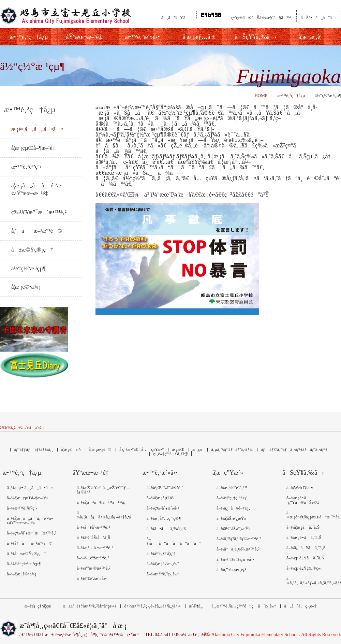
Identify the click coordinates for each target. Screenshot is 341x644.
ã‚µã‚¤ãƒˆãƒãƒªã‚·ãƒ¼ (232, 449)
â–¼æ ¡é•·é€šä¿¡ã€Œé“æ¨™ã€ (314, 515)
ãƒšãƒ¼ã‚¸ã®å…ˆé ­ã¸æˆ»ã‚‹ (22, 427)
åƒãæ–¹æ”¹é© (37, 231)
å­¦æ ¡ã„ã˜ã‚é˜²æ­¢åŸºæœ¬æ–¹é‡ (37, 190)
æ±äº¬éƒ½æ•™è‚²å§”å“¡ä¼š (90, 606)
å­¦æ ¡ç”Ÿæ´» (228, 473)
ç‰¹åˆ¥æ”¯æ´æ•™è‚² (39, 212)
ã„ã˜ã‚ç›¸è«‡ (300, 606)
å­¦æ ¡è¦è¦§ (71, 449)
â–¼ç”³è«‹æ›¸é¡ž (231, 569)
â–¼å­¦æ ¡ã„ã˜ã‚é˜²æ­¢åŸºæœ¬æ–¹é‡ (30, 520)
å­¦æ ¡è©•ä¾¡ (26, 287)
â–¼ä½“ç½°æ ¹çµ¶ (24, 564)
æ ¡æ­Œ (178, 449)
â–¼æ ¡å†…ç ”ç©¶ (164, 518)
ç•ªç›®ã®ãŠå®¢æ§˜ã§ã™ (261, 18)
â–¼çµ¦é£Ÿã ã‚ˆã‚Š (305, 558)
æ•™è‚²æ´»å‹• (160, 473)
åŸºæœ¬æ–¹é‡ (92, 473)
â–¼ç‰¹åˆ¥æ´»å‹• (163, 508)
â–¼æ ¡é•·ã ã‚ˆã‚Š (304, 537)
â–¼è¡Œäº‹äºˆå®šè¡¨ (165, 488)
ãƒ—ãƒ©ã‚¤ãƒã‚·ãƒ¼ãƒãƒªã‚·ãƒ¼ (294, 449)
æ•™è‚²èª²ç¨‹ (26, 167)
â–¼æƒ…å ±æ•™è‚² (95, 548)
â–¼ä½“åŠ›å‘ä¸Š (93, 537)
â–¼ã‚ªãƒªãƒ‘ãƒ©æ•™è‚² (239, 539)
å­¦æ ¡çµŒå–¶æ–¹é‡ (35, 148)
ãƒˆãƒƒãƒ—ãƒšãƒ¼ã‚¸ (33, 449)
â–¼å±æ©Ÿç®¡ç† (26, 553)
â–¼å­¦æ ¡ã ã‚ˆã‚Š (303, 527)
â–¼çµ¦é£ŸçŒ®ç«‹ (304, 568)
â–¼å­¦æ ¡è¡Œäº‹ (161, 498)
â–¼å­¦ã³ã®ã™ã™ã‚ (103, 502)
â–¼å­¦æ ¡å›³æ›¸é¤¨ (163, 564)
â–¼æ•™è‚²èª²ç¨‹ (22, 508)
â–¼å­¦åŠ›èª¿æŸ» (231, 518)
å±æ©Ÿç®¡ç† (32, 250)
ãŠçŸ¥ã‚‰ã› (303, 473)
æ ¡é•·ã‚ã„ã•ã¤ (37, 129)
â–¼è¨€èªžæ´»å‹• (92, 578)
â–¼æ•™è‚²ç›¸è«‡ (163, 574)
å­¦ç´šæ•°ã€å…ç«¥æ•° (142, 449)
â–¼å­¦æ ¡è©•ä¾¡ (22, 574)
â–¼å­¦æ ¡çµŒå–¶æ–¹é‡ (29, 498)
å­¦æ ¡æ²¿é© (100, 449)
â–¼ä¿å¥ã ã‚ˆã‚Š (306, 548)
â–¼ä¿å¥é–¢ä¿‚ (233, 508)
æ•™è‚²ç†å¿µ (291, 95)
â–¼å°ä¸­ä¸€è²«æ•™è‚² (238, 549)
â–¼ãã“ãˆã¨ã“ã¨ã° (174, 541)
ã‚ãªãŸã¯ (176, 18)
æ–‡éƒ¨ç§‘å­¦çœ (40, 606)
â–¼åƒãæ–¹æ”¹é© (29, 543)
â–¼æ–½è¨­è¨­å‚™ (232, 488)
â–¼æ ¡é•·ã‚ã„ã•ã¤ (30, 488)
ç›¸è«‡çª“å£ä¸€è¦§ (170, 454)
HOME (261, 95)
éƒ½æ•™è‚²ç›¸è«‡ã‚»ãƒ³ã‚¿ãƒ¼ (152, 606)
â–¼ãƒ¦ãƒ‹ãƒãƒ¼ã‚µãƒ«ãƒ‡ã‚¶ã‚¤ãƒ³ (104, 515)
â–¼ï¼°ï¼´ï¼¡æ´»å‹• (235, 559)
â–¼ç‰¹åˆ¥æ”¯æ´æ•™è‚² (32, 533)
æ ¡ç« (198, 449)
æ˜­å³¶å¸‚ (196, 606)
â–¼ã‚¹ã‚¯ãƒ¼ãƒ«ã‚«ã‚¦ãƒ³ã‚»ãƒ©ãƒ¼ (314, 581)
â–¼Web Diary (300, 488)
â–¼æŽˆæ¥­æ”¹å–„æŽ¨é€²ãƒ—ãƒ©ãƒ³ (103, 490)
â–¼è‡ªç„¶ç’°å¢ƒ (232, 498)
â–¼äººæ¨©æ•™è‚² (94, 568)
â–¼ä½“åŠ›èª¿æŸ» (234, 528)
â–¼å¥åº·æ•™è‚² (93, 527)
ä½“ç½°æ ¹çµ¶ (28, 268)
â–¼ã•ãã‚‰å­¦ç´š (166, 528)
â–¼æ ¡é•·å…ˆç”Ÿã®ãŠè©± (303, 500)
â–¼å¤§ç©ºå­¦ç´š (161, 553)
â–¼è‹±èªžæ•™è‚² (93, 558)
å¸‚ (244, 606)
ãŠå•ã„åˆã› (319, 18)
